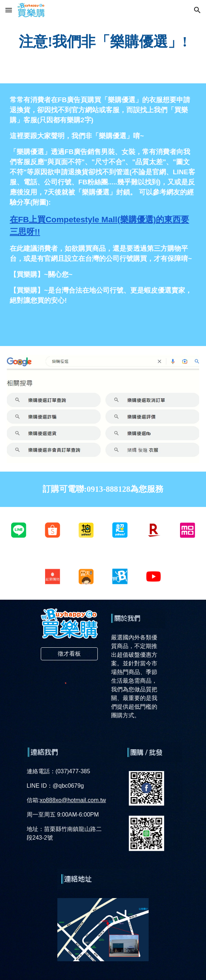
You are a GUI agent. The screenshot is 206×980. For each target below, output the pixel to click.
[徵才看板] (69, 654)
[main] (103, 42)
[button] (9, 10)
